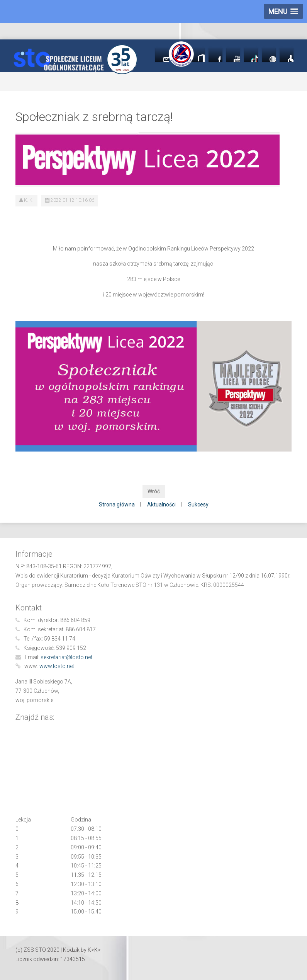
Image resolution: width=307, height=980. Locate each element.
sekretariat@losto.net (66, 657)
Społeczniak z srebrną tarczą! (94, 117)
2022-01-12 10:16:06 (72, 200)
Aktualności (161, 504)
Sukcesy (198, 504)
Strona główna (117, 504)
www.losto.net (57, 666)
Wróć (154, 491)
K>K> (94, 950)
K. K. (29, 200)
